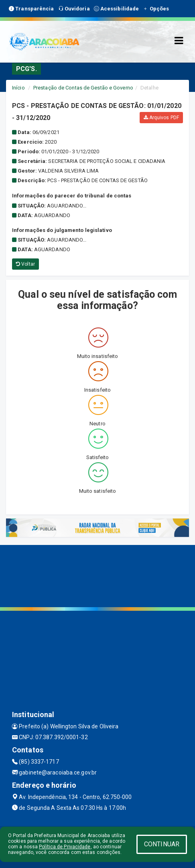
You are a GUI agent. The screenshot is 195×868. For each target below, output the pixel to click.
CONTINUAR (162, 844)
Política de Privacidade (65, 847)
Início (18, 88)
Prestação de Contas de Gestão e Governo (83, 88)
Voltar (25, 264)
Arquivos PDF (161, 118)
